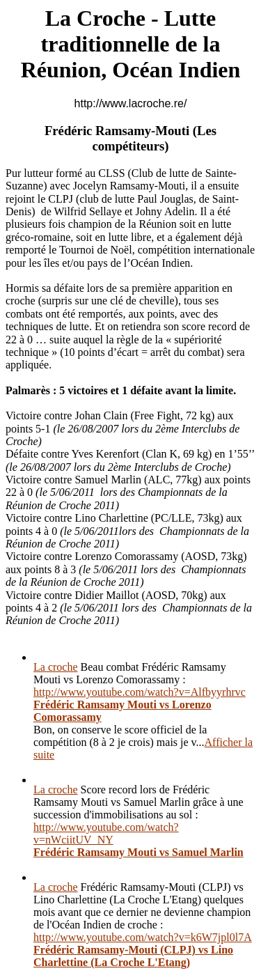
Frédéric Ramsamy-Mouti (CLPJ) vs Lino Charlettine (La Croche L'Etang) (133, 956)
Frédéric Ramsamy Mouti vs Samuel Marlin (139, 852)
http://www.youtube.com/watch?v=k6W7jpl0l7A (143, 937)
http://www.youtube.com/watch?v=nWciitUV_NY (106, 833)
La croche (56, 667)
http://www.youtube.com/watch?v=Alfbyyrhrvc (140, 692)
